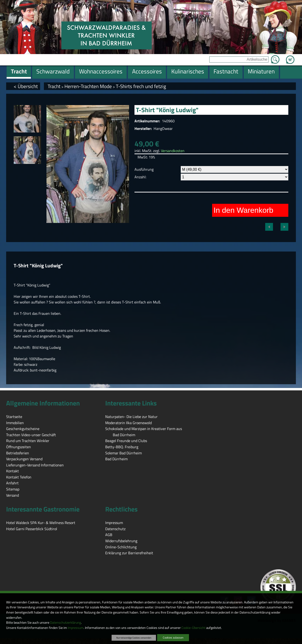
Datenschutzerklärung (65, 623)
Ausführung (144, 169)
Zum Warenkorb (290, 57)
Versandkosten (173, 151)
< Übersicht (26, 86)
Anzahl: (140, 177)
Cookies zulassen (173, 638)
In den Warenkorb (243, 210)
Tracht (54, 86)
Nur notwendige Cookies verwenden (134, 638)
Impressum (76, 628)
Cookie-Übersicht (193, 628)
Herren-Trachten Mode (88, 86)
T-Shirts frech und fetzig (141, 86)
